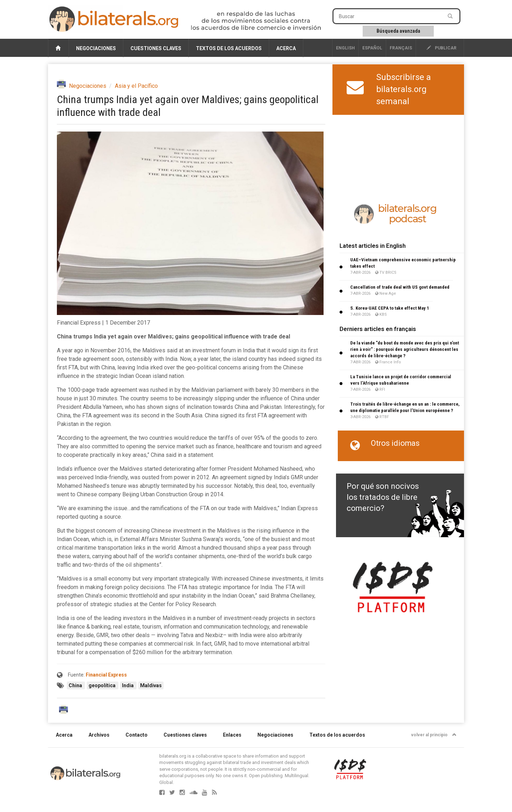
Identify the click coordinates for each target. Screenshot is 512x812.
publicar (442, 48)
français (401, 48)
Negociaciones (96, 48)
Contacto (137, 735)
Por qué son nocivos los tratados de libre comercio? (383, 497)
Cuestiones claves (156, 48)
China (76, 685)
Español (372, 48)
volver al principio (434, 735)
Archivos (99, 735)
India (128, 685)
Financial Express (106, 675)
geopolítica (103, 685)
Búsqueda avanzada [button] (398, 31)
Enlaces (232, 735)
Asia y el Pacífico (136, 86)
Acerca (286, 48)
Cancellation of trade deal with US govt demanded (400, 287)
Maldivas (151, 685)
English (345, 48)
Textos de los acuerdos (229, 48)
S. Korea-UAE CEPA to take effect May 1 (390, 308)
